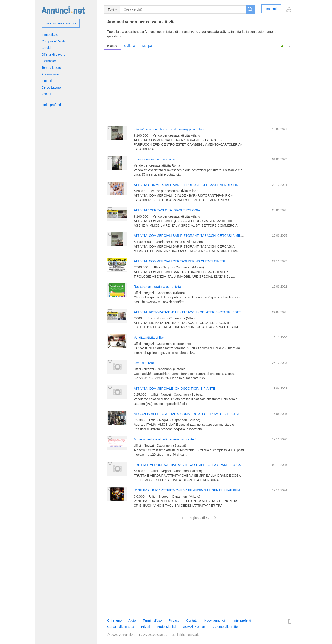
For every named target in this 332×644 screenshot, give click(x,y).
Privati (146, 627)
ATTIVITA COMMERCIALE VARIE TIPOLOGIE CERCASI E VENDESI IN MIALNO (193, 185)
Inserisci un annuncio (61, 23)
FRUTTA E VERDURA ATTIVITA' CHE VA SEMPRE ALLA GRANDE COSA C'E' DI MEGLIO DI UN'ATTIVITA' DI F (215, 465)
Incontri (47, 81)
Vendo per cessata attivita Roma (157, 165)
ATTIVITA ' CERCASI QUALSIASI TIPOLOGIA (167, 210)
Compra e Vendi (53, 41)
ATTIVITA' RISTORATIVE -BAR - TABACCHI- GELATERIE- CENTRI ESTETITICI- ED (195, 312)
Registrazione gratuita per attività (157, 287)
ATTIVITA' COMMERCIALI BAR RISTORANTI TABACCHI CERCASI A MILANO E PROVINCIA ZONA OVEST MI (214, 236)
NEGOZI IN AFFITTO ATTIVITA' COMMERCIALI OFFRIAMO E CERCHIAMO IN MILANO (198, 414)
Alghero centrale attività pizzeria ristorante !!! (166, 439)
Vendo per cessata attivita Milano (176, 135)
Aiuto (132, 620)
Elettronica (49, 61)
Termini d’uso (152, 620)
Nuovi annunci (215, 620)
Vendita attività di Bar (149, 338)
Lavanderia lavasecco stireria (155, 159)
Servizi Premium (195, 627)
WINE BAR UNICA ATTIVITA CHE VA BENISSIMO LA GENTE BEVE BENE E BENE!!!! (196, 490)
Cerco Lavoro (51, 87)
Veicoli (46, 94)
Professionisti (167, 627)
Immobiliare (50, 35)
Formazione (50, 74)
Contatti (192, 620)
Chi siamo (114, 620)
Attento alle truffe (226, 627)
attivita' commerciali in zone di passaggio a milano (169, 129)
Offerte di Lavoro (53, 54)
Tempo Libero (51, 68)
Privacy (174, 620)
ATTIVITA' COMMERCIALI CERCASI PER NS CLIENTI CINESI (179, 261)
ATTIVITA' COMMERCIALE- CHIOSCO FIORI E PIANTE (174, 389)
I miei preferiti (51, 105)
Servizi (46, 48)
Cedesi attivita (144, 363)
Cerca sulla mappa (121, 627)
